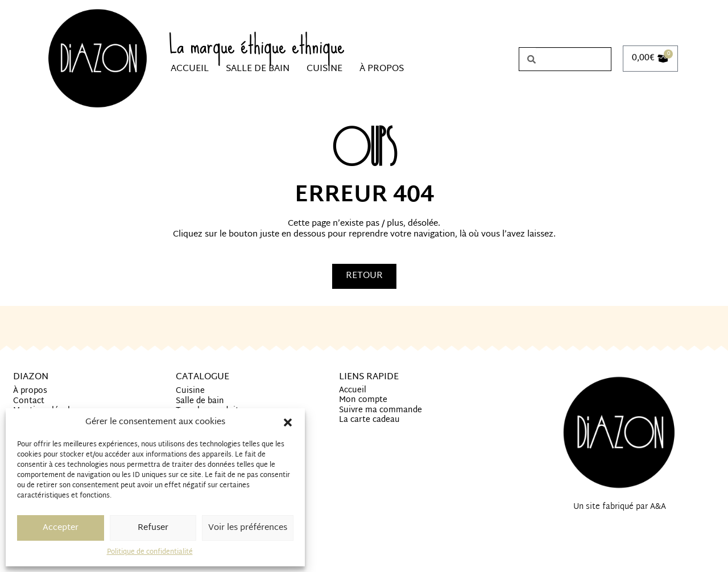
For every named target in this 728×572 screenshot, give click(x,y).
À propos (382, 69)
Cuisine (324, 69)
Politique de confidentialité (150, 552)
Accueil (190, 69)
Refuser (153, 528)
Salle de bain (258, 69)
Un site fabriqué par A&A (620, 507)
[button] (288, 422)
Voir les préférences (248, 528)
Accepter (61, 528)
